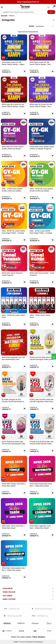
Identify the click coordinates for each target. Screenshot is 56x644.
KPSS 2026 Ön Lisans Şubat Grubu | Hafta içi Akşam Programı (13, 148)
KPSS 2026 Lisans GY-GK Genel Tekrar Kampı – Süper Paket (13, 63)
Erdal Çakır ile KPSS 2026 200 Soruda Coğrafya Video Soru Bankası (41, 401)
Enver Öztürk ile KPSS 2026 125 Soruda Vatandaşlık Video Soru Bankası (14, 443)
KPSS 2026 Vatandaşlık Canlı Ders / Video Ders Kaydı (13, 569)
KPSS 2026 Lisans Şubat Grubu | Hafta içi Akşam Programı (42, 148)
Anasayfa (4, 16)
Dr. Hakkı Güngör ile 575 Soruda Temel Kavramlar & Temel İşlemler (13, 401)
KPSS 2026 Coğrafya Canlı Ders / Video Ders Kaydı (40, 527)
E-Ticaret (21, 642)
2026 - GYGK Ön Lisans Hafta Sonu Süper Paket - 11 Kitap (13, 232)
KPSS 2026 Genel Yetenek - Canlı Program (12, 274)
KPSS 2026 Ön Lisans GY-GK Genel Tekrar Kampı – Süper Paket (13, 106)
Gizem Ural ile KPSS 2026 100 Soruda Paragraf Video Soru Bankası (41, 358)
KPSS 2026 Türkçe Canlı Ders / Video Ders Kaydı (14, 485)
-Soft (15, 642)
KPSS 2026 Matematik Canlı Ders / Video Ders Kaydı (41, 485)
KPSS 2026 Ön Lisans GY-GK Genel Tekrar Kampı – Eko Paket (41, 106)
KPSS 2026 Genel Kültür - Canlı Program (42, 274)
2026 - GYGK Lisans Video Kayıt (40, 316)
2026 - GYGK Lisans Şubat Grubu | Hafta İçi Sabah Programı (12, 190)
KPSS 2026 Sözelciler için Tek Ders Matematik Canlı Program (13, 358)
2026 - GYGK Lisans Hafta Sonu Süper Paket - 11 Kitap (41, 232)
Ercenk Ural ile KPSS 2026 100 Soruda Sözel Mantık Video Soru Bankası (42, 443)
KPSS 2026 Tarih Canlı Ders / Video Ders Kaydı (13, 527)
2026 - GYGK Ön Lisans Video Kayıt (13, 316)
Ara (51, 12)
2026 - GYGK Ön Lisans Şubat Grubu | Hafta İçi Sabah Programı (41, 190)
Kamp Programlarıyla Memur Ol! (28, 2)
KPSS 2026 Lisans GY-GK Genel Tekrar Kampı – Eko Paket (40, 63)
